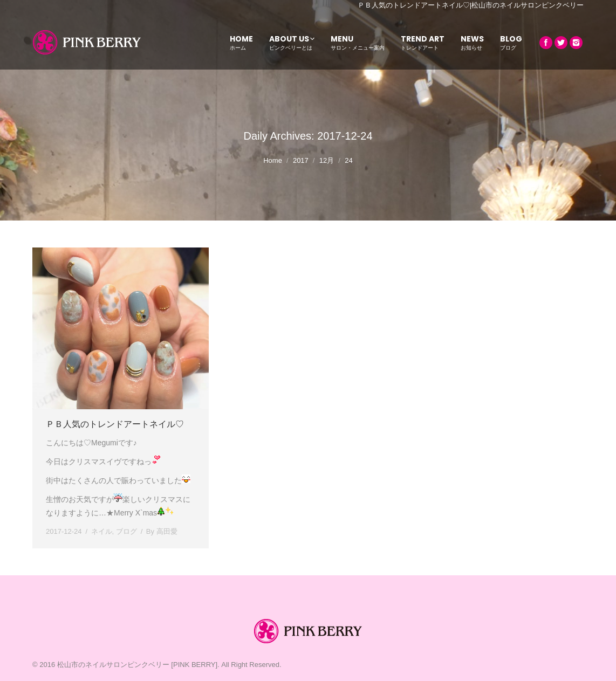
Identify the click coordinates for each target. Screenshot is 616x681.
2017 (301, 160)
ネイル (102, 531)
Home (273, 160)
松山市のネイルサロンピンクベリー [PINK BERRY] (137, 665)
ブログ (126, 531)
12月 (327, 160)
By (162, 531)
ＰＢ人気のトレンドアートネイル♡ (115, 424)
